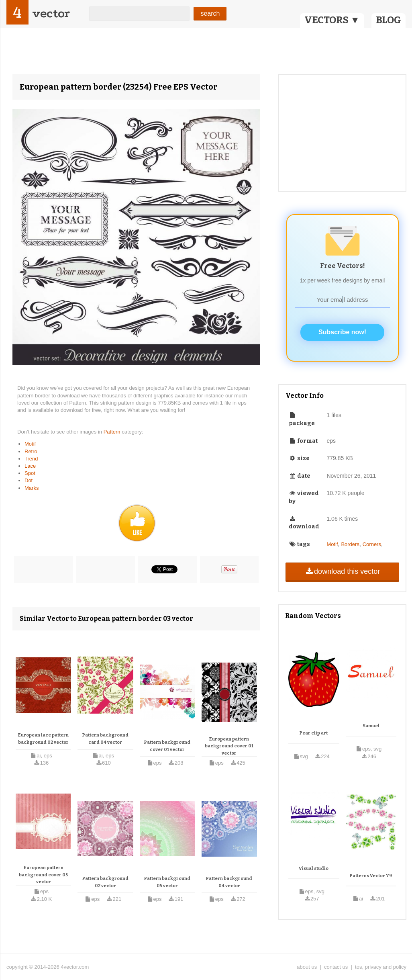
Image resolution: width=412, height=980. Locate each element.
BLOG (389, 20)
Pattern (113, 432)
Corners (372, 544)
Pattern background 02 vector (105, 882)
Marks (32, 488)
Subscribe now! (342, 332)
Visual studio (314, 868)
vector (51, 13)
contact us (336, 967)
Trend (31, 459)
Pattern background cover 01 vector (167, 746)
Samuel (371, 726)
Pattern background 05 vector (167, 882)
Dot (29, 480)
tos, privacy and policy (381, 967)
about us (307, 967)
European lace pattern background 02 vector (43, 739)
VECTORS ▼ (332, 20)
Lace (30, 466)
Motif (30, 444)
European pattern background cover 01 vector (229, 746)
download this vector (342, 571)
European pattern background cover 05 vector (43, 875)
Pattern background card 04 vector (105, 739)
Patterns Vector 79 (371, 876)
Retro (31, 451)
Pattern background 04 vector (229, 882)
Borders (350, 544)
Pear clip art (314, 733)
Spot (30, 473)
